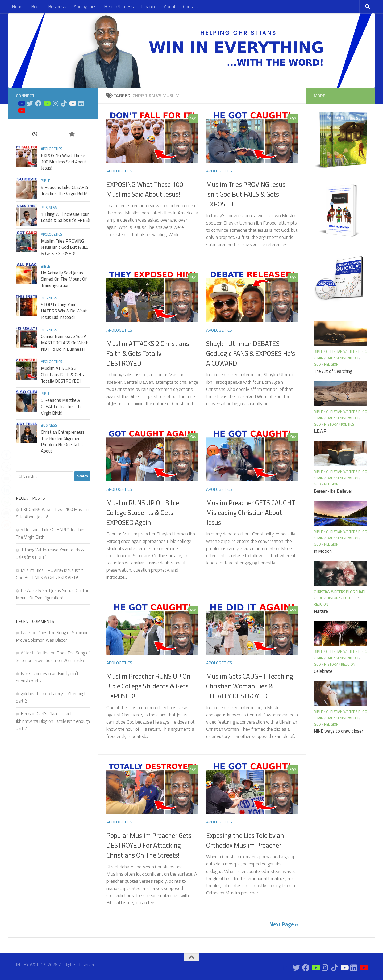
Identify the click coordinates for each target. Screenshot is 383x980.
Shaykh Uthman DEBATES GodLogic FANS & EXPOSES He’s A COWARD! (251, 354)
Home (18, 7)
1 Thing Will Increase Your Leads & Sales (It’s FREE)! (66, 217)
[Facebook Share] (6, 455)
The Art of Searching (333, 371)
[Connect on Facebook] (38, 103)
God (317, 364)
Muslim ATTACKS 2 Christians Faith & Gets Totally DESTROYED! (148, 354)
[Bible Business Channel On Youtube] (47, 103)
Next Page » (284, 924)
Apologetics (85, 7)
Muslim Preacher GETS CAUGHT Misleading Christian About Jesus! (251, 513)
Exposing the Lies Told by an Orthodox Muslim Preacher (245, 840)
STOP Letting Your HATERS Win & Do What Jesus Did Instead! (64, 311)
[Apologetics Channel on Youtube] (21, 111)
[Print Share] (6, 513)
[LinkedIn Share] (6, 490)
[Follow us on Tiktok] (64, 103)
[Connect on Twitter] (30, 103)
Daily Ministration (342, 358)
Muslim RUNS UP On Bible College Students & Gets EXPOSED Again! (143, 513)
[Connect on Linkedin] (81, 103)
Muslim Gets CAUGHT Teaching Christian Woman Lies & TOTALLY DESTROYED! (250, 686)
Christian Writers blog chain (340, 592)
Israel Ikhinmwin (36, 673)
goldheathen (32, 694)
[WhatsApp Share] (6, 502)
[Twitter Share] (6, 467)
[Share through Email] (6, 478)
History (331, 424)
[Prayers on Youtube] (72, 103)
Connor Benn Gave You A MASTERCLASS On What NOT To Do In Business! (64, 343)
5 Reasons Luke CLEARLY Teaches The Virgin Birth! (65, 191)
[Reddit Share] (6, 525)
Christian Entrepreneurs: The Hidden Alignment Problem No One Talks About (63, 442)
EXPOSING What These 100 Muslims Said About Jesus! (145, 189)
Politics (348, 424)
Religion (331, 364)
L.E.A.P (320, 431)
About (170, 7)
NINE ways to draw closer (338, 731)
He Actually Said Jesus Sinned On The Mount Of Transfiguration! (64, 279)
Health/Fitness (119, 7)
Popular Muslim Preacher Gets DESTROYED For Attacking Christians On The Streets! (149, 845)
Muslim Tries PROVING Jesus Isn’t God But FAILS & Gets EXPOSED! (246, 194)
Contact (191, 7)
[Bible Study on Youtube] (21, 103)
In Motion (323, 551)
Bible (36, 7)
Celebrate (323, 671)
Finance (149, 7)
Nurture (321, 611)
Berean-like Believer (333, 491)
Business (57, 7)
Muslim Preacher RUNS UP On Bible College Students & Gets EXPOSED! (148, 686)
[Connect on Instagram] (55, 103)
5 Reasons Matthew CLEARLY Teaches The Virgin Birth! (62, 406)
